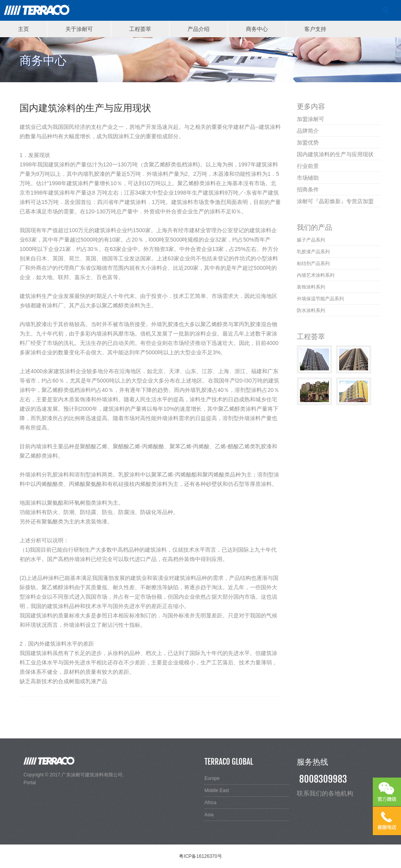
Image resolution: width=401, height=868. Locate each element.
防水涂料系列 (311, 310)
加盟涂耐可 (311, 119)
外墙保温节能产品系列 (320, 299)
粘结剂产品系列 (313, 263)
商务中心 (257, 29)
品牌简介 (308, 131)
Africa (210, 803)
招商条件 (308, 189)
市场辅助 (308, 178)
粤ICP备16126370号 (200, 856)
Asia (209, 815)
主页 (23, 29)
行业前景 (308, 166)
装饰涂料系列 (311, 287)
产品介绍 (199, 29)
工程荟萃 (140, 29)
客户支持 (315, 29)
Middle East (217, 790)
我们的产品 (314, 227)
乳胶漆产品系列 (313, 252)
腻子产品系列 (311, 240)
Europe (212, 778)
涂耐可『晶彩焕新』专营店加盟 (335, 201)
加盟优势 (308, 142)
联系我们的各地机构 (325, 793)
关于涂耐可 (79, 29)
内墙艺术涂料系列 (316, 275)
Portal (30, 783)
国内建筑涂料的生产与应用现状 (335, 154)
